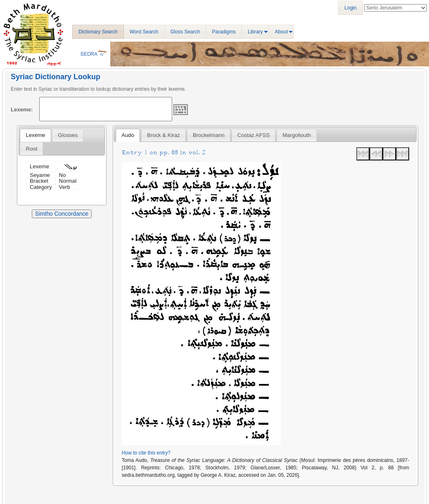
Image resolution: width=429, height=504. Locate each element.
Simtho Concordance (62, 214)
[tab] (35, 135)
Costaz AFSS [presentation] (254, 135)
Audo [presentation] (128, 135)
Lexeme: (22, 110)
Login (350, 8)
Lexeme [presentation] (35, 135)
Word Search (144, 32)
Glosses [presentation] (68, 135)
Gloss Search (185, 32)
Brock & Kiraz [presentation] (164, 135)
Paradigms (224, 32)
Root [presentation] (31, 149)
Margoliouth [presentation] (297, 135)
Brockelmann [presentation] (209, 135)
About (281, 32)
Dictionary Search (98, 32)
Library (255, 32)
